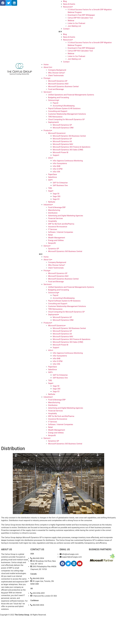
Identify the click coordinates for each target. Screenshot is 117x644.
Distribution (53, 213)
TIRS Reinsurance (55, 117)
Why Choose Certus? (57, 73)
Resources (68, 7)
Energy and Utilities (56, 240)
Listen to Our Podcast (76, 23)
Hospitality (52, 221)
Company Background (57, 70)
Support (56, 155)
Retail (50, 235)
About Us (48, 67)
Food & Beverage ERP (57, 207)
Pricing (47, 78)
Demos (47, 246)
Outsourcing (54, 100)
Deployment (54, 122)
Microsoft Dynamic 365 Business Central (69, 136)
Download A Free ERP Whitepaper (81, 15)
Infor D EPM (58, 169)
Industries (48, 205)
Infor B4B (56, 166)
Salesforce (52, 177)
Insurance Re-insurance (58, 227)
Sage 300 (57, 196)
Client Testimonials (56, 76)
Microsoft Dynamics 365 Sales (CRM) (68, 150)
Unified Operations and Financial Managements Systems (71, 95)
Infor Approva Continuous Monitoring (68, 161)
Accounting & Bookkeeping (64, 106)
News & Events (69, 4)
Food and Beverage (56, 89)
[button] (88, 32)
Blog (65, 1)
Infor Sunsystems (60, 163)
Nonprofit (52, 243)
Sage (51, 191)
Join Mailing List (74, 26)
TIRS (50, 188)
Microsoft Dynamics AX (62, 141)
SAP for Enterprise (60, 183)
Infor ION (56, 172)
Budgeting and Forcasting (58, 97)
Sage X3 (56, 199)
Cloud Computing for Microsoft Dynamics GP (66, 119)
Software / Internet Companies (61, 232)
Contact (66, 29)
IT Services (53, 229)
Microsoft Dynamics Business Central (63, 86)
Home (46, 65)
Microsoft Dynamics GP (58, 81)
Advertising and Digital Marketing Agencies (66, 216)
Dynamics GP (54, 249)
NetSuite (52, 202)
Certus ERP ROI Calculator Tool (80, 18)
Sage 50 (56, 194)
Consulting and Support (58, 111)
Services (48, 92)
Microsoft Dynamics (57, 133)
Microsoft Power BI (60, 152)
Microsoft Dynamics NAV (58, 84)
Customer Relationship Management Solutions (67, 114)
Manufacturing (54, 210)
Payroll (55, 103)
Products (48, 130)
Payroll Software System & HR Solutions (64, 108)
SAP (50, 180)
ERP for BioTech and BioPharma (61, 224)
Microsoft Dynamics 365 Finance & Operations (71, 147)
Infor (51, 158)
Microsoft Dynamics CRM (63, 128)
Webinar (71, 21)
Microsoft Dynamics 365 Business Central (65, 251)
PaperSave (52, 174)
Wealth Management (57, 238)
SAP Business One (60, 185)
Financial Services (55, 218)
